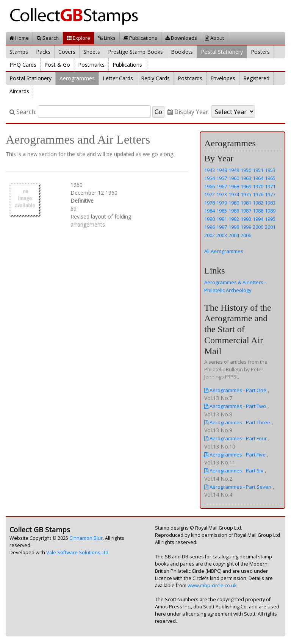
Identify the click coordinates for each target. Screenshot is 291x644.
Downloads (181, 38)
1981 (246, 203)
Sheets (92, 52)
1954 (210, 178)
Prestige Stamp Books (135, 52)
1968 (234, 186)
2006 (246, 235)
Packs (43, 52)
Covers (67, 52)
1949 (234, 170)
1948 (222, 170)
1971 (270, 186)
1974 (234, 194)
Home (19, 38)
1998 (234, 227)
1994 (258, 219)
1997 (222, 227)
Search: (23, 112)
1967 (222, 186)
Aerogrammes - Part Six (234, 470)
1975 (246, 194)
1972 (210, 194)
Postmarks (91, 65)
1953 (270, 170)
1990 (210, 219)
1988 (258, 211)
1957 (222, 178)
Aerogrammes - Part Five (235, 455)
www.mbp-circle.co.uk (212, 585)
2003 (222, 235)
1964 (258, 178)
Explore (78, 38)
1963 (246, 178)
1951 (258, 170)
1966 (210, 186)
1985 (222, 211)
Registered (256, 78)
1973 (222, 194)
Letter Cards (118, 78)
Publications (140, 38)
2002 (210, 235)
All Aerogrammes (224, 251)
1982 (258, 203)
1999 (246, 227)
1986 (234, 211)
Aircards (19, 91)
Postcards (190, 78)
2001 (270, 227)
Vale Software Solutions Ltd (77, 553)
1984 (210, 211)
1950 (246, 170)
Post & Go (57, 65)
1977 (270, 194)
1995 (270, 219)
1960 (234, 178)
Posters (260, 52)
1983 (270, 203)
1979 (222, 203)
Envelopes (223, 78)
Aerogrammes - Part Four (235, 438)
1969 (246, 186)
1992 (234, 219)
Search (48, 38)
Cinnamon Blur (86, 538)
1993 (246, 219)
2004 (234, 235)
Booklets (182, 52)
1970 (258, 186)
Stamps (19, 52)
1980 (234, 203)
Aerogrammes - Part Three (237, 422)
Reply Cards (155, 78)
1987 (246, 211)
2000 (258, 227)
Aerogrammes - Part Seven (238, 487)
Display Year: (189, 112)
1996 (210, 227)
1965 (270, 178)
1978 (210, 203)
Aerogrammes (77, 78)
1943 (210, 170)
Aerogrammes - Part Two (235, 406)
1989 (270, 211)
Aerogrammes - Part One (235, 390)
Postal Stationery (222, 52)
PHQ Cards (23, 65)
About (214, 38)
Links (107, 38)
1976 (258, 194)
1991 (222, 219)
